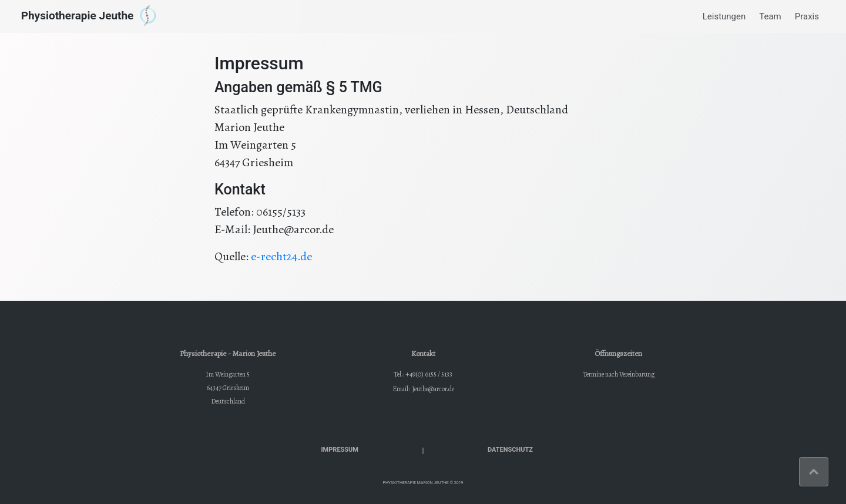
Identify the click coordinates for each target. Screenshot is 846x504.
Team (770, 16)
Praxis (807, 16)
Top (828, 464)
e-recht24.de (281, 256)
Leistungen (724, 16)
